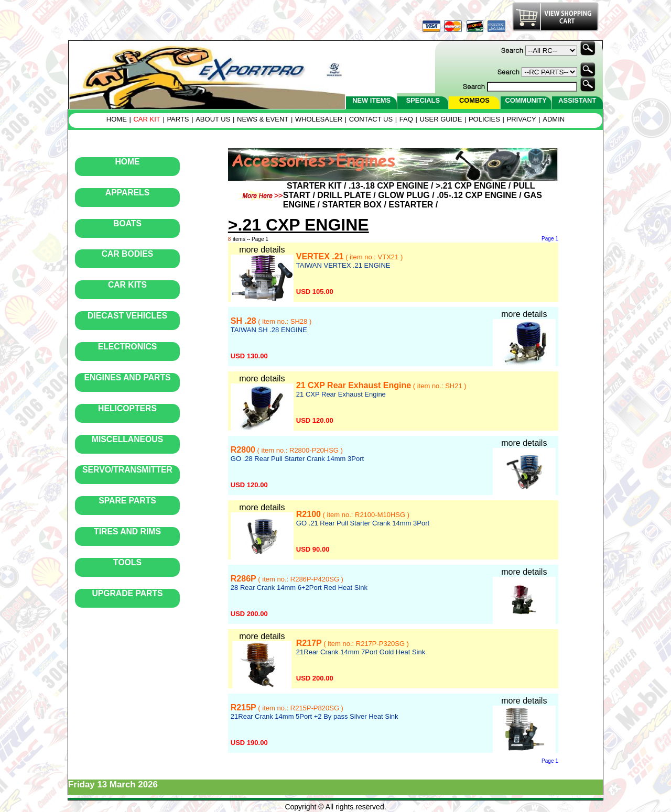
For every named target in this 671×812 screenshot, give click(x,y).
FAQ (406, 119)
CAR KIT (147, 119)
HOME (117, 119)
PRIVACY (522, 119)
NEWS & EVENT (263, 119)
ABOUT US (213, 119)
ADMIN (554, 119)
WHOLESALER (319, 119)
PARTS (178, 119)
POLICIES (484, 119)
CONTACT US (371, 119)
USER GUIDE (441, 119)
